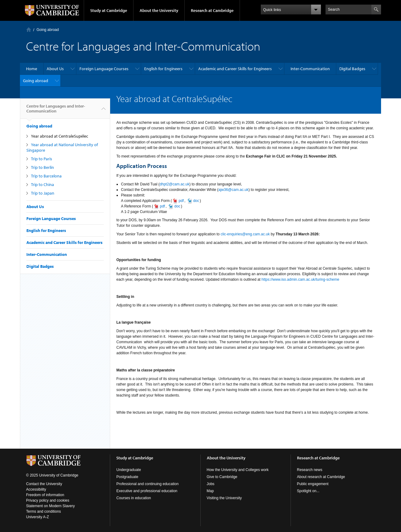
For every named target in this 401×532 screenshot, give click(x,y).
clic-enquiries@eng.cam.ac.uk (245, 234)
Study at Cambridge (109, 10)
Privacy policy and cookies (48, 500)
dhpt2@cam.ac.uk (174, 184)
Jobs (211, 484)
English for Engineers (163, 69)
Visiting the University (224, 498)
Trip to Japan (43, 193)
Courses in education (134, 498)
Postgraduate (127, 477)
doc (177, 206)
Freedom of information (45, 495)
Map (210, 491)
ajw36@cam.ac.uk (233, 190)
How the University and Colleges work (238, 470)
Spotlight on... (308, 491)
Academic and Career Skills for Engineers (235, 69)
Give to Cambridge (222, 477)
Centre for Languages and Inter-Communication (56, 111)
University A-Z (38, 517)
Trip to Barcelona (46, 176)
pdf (162, 206)
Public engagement (313, 484)
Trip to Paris (42, 159)
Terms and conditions (43, 511)
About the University (159, 10)
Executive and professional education (147, 491)
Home (29, 30)
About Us (55, 69)
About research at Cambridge (321, 477)
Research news (310, 470)
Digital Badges (352, 69)
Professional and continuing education (147, 484)
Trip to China (42, 184)
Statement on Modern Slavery (50, 506)
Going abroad (48, 30)
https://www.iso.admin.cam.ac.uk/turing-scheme (300, 279)
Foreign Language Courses (104, 69)
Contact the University (44, 484)
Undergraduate (129, 470)
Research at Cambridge (212, 10)
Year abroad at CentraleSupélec (60, 136)
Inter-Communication (310, 69)
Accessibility (36, 489)
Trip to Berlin (42, 167)
